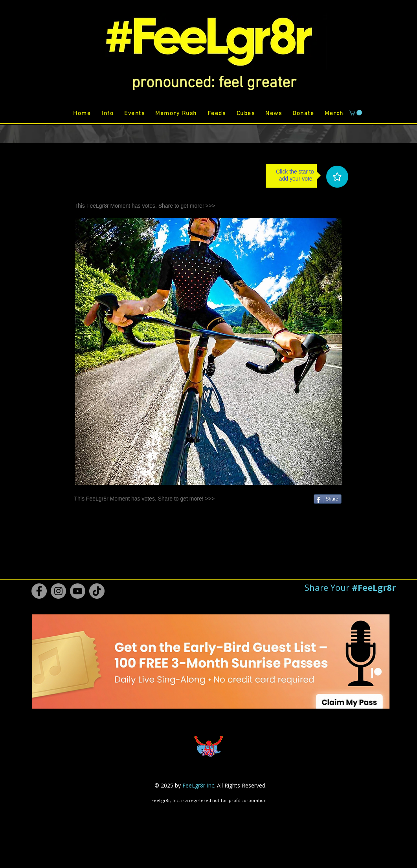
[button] (214, 83)
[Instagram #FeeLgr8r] (58, 591)
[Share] (328, 499)
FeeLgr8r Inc (198, 785)
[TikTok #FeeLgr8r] (97, 591)
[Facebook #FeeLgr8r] (39, 591)
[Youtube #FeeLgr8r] (78, 591)
